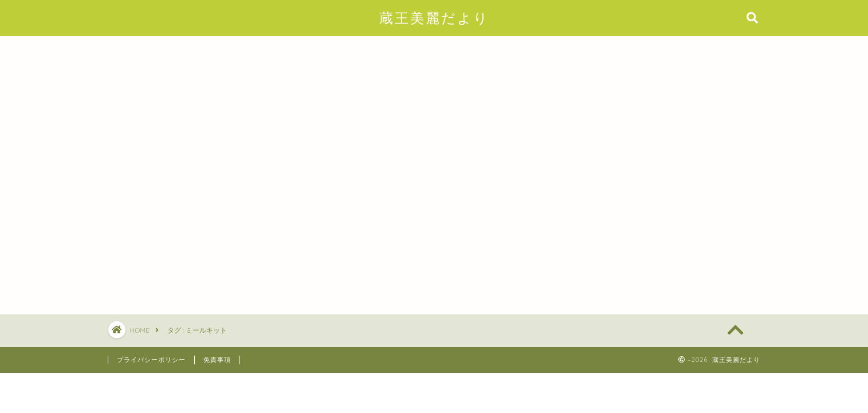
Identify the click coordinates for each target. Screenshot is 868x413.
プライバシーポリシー (151, 360)
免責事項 (217, 360)
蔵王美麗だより (434, 18)
